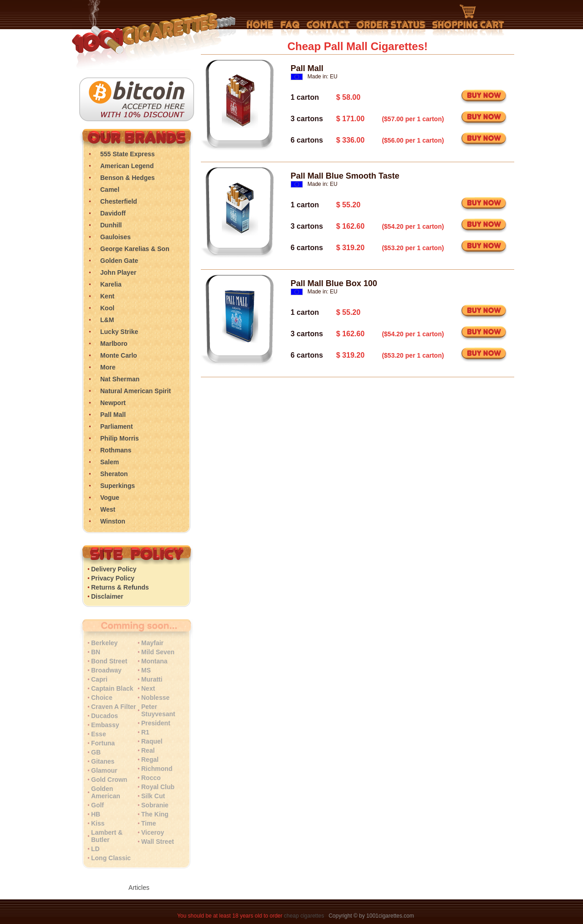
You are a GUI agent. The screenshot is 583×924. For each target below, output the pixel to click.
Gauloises (115, 237)
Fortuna (103, 743)
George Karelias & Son (135, 249)
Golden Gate (119, 261)
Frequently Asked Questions (290, 28)
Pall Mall (113, 415)
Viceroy (153, 832)
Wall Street (158, 842)
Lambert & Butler (107, 836)
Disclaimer (107, 596)
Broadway (106, 670)
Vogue (110, 498)
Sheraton (114, 474)
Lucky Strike (119, 332)
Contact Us (328, 28)
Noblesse (155, 698)
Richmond (157, 769)
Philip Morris (120, 438)
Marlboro (114, 344)
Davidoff (113, 213)
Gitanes (103, 761)
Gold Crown (109, 780)
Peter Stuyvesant (158, 710)
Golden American (106, 792)
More (108, 367)
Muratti (152, 679)
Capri (99, 679)
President (156, 723)
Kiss (98, 823)
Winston (113, 521)
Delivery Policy (114, 569)
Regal (150, 760)
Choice (102, 698)
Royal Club (158, 787)
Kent (107, 296)
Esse (99, 734)
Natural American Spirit (136, 391)
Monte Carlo (119, 355)
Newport (113, 403)
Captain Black (112, 688)
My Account (391, 28)
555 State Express (128, 154)
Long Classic (111, 858)
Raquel (152, 741)
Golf (97, 805)
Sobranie (155, 805)
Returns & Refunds (120, 587)
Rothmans (116, 450)
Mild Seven (158, 652)
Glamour (104, 770)
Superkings (118, 486)
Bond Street (109, 661)
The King (155, 814)
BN (96, 652)
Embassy (105, 725)
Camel (110, 190)
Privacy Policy (113, 578)
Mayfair (152, 643)
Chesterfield (119, 201)
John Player (118, 272)
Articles (139, 888)
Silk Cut (153, 796)
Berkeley (104, 643)
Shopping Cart (468, 21)
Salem (110, 462)
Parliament (117, 426)
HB (96, 814)
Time (148, 823)
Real (148, 750)
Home (260, 28)
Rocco (151, 778)
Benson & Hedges (128, 178)
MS (146, 670)
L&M (107, 320)
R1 (145, 732)
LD (95, 849)
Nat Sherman (120, 379)
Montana (154, 661)
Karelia (111, 284)
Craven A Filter (114, 707)
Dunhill (111, 225)
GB (96, 752)
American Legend (127, 166)
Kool (107, 308)
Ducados (105, 716)
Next (148, 688)
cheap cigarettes (304, 916)
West (108, 509)
